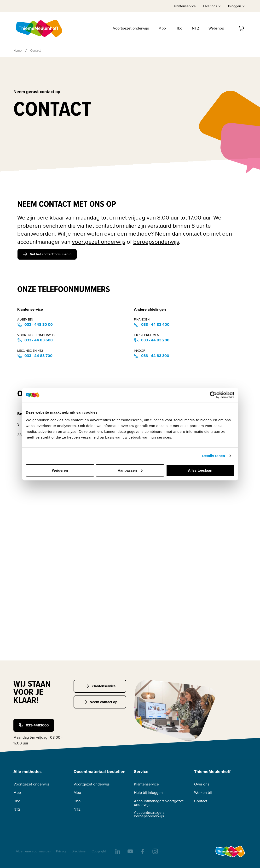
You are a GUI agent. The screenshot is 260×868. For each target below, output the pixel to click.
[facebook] (142, 851)
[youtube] (130, 851)
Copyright (99, 851)
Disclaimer (79, 851)
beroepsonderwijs (156, 242)
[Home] (40, 28)
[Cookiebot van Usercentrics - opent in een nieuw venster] (213, 395)
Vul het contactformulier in (47, 254)
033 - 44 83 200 (152, 340)
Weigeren (60, 470)
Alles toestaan (200, 470)
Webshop (216, 28)
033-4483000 (34, 725)
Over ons (202, 784)
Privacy (61, 851)
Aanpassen (130, 470)
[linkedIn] (117, 851)
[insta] (155, 851)
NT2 (195, 28)
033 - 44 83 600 (35, 340)
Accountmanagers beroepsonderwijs (149, 814)
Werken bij (203, 793)
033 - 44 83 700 (35, 356)
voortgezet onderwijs (99, 242)
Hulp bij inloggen (148, 793)
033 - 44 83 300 (152, 356)
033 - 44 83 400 (152, 324)
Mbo (162, 28)
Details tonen (214, 456)
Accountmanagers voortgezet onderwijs (159, 803)
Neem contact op (100, 702)
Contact (201, 801)
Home (17, 51)
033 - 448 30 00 (35, 324)
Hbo (179, 28)
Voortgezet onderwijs (131, 28)
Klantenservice (185, 6)
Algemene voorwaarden (34, 851)
